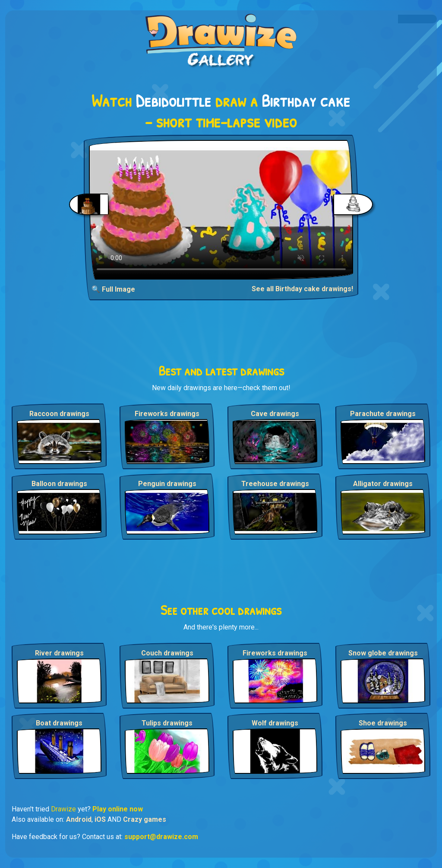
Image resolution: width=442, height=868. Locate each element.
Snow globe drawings (383, 653)
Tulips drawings (167, 723)
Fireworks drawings (167, 414)
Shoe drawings (383, 723)
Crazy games (145, 819)
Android (79, 819)
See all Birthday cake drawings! (302, 289)
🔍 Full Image (113, 289)
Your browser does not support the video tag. (221, 210)
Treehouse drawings (275, 484)
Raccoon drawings (59, 414)
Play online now (118, 809)
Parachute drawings (383, 414)
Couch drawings (167, 653)
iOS (100, 819)
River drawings (59, 653)
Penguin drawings (167, 484)
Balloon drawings (59, 484)
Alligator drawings (383, 484)
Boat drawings (59, 723)
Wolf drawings (275, 723)
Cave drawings (275, 414)
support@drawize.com (161, 837)
